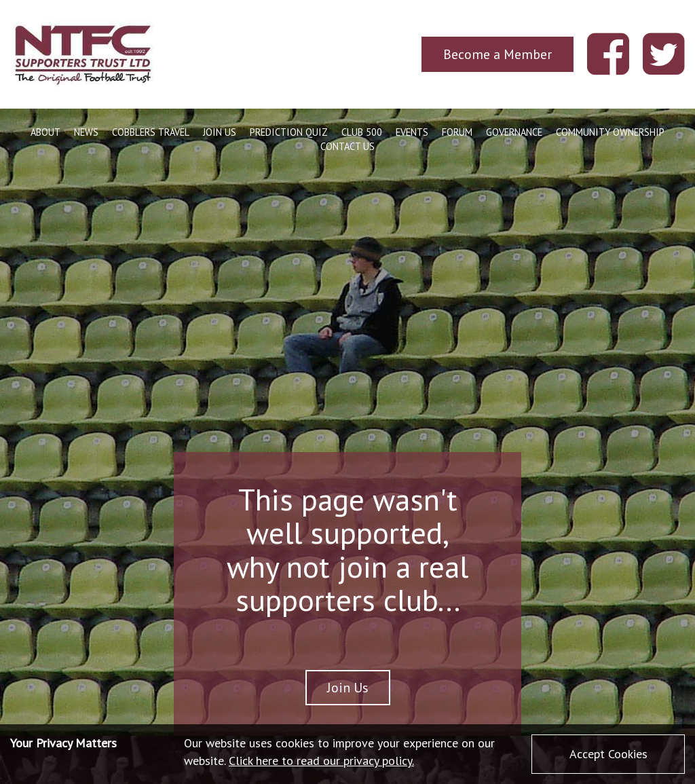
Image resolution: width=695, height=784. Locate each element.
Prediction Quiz (289, 132)
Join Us (220, 132)
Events (412, 132)
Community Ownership (610, 132)
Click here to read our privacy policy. (321, 761)
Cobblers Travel (151, 132)
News (86, 132)
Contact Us (347, 146)
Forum (457, 132)
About (45, 132)
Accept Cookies (608, 754)
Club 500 (362, 132)
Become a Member (497, 54)
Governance (514, 132)
